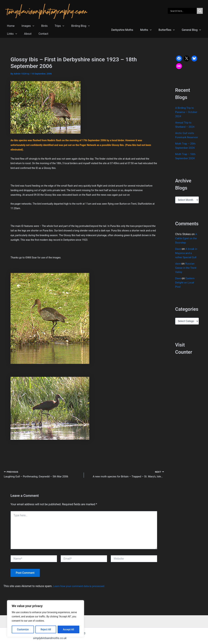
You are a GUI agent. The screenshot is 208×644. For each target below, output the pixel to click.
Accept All (68, 629)
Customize (23, 629)
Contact (24, 34)
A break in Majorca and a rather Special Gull (187, 257)
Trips (55, 26)
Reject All (46, 629)
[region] (46, 619)
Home (10, 26)
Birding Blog (74, 26)
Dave (178, 253)
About (10, 34)
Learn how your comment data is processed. (81, 587)
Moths (149, 30)
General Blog (192, 30)
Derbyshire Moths (127, 30)
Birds (41, 26)
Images (26, 26)
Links (94, 26)
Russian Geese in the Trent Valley (186, 272)
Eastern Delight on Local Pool (185, 287)
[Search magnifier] (200, 11)
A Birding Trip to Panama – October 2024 (187, 112)
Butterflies (169, 30)
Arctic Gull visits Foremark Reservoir (185, 137)
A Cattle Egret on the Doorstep (187, 243)
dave (178, 268)
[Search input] (183, 11)
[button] (30, 26)
